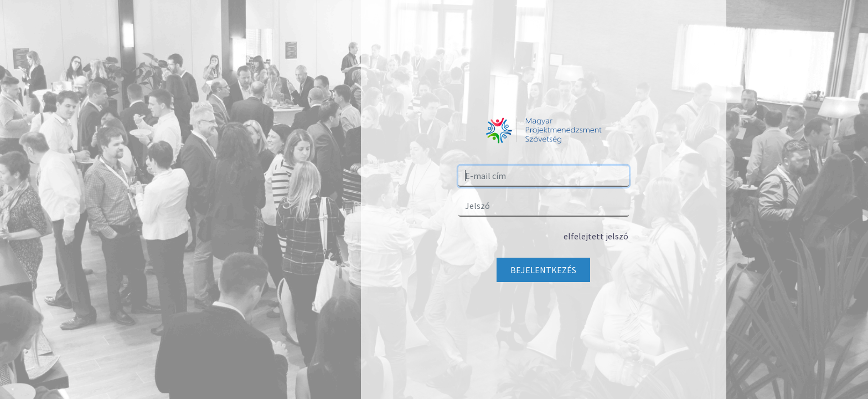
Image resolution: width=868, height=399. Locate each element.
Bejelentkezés (543, 270)
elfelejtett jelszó (596, 236)
